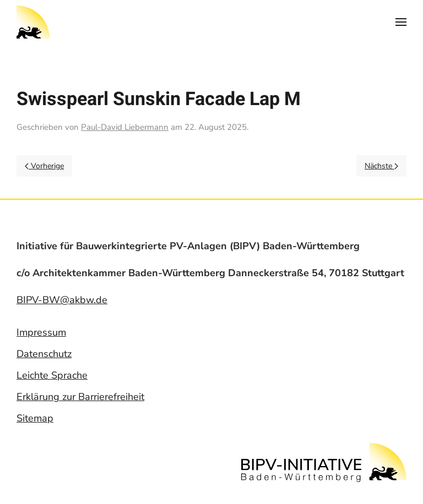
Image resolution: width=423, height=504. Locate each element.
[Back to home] (33, 22)
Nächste (381, 166)
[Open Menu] (401, 22)
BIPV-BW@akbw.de (62, 300)
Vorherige (44, 166)
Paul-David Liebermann (125, 127)
